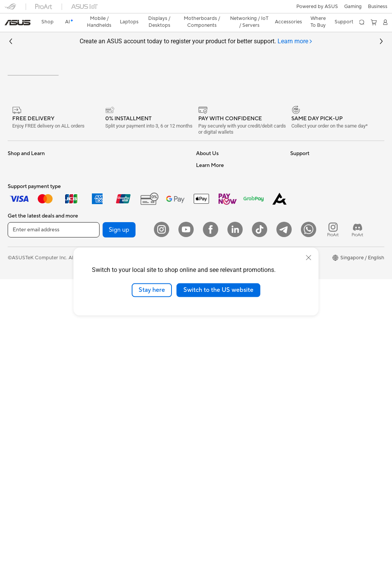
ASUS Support (213, 415)
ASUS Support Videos (221, 380)
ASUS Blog (303, 323)
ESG (295, 208)
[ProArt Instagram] (333, 513)
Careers (205, 219)
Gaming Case (23, 404)
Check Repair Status (219, 334)
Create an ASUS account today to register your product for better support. (196, 28)
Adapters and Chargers (127, 392)
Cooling (109, 208)
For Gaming (21, 277)
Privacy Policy (191, 541)
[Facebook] (211, 513)
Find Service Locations (222, 346)
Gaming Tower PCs (29, 347)
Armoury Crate (307, 334)
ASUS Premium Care (219, 403)
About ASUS (210, 208)
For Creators (22, 254)
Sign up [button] (119, 514)
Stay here (152, 290)
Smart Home (115, 323)
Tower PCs (20, 335)
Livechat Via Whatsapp (222, 449)
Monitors (18, 301)
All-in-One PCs (24, 324)
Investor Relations (216, 242)
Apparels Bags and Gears (129, 381)
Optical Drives (117, 242)
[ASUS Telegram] (284, 513)
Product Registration (220, 357)
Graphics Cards (25, 393)
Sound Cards (115, 231)
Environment (305, 219)
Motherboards (24, 381)
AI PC (297, 242)
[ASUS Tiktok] (260, 513)
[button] (10, 9)
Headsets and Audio (123, 369)
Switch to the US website (218, 290)
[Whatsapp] (309, 513)
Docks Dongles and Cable (130, 404)
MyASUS (206, 392)
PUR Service (210, 426)
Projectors (20, 312)
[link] (196, 9)
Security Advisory (216, 369)
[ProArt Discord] (358, 513)
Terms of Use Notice (143, 541)
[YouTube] (186, 513)
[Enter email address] (54, 514)
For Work (18, 243)
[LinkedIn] (235, 513)
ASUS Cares (210, 438)
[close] (309, 258)
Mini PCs (18, 358)
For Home (19, 231)
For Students (22, 266)
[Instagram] (162, 513)
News (202, 231)
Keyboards (113, 346)
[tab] (295, 28)
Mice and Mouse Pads (125, 358)
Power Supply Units (122, 219)
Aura (296, 346)
